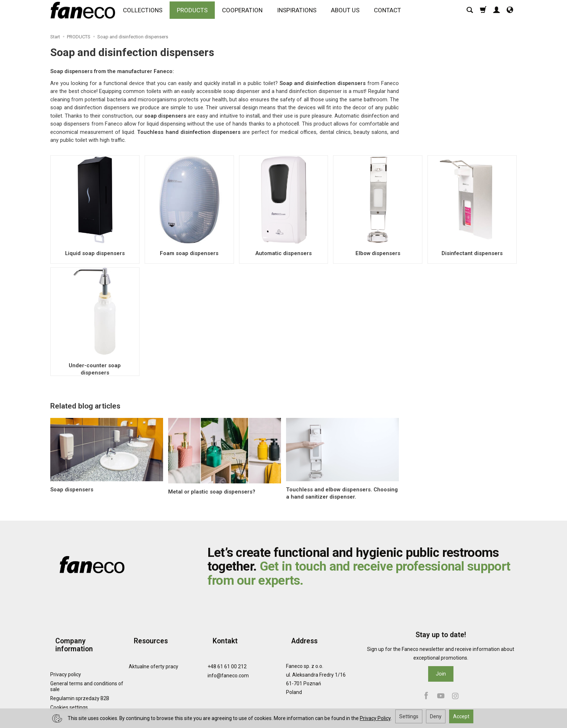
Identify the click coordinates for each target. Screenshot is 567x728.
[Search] (470, 13)
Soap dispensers (72, 490)
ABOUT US (348, 13)
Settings (409, 716)
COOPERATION (246, 13)
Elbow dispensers (378, 253)
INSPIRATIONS (300, 13)
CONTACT (391, 13)
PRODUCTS (195, 13)
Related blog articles (85, 406)
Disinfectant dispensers (472, 253)
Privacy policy (66, 654)
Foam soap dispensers (189, 253)
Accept (461, 716)
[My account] (496, 13)
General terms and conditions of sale (87, 666)
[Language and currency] (510, 13)
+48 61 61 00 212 (227, 654)
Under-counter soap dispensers (95, 365)
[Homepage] (85, 13)
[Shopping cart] (483, 13)
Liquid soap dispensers (95, 253)
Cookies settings (69, 687)
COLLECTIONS (146, 13)
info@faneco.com (228, 663)
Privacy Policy (375, 718)
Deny (436, 716)
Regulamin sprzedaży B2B (80, 678)
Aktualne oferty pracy (154, 654)
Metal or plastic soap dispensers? (212, 492)
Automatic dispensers (283, 253)
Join (441, 674)
